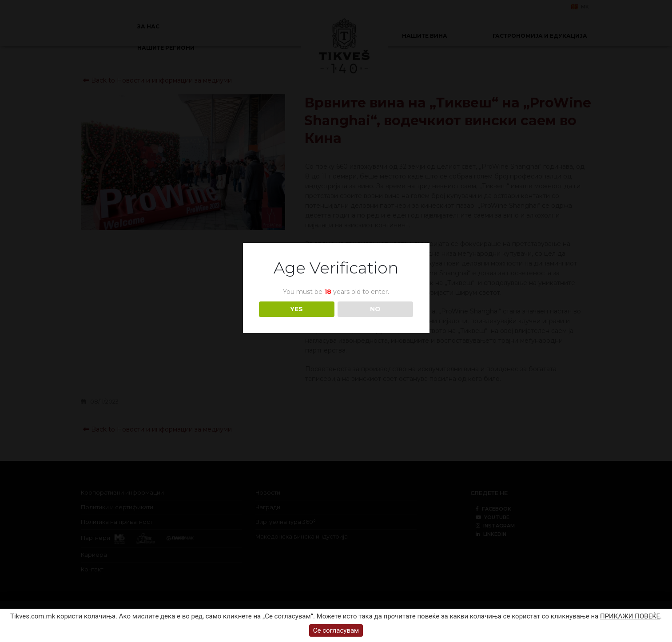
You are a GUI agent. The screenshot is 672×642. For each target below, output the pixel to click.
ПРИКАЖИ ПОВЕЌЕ (630, 616)
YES (296, 309)
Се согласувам (336, 630)
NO (375, 309)
